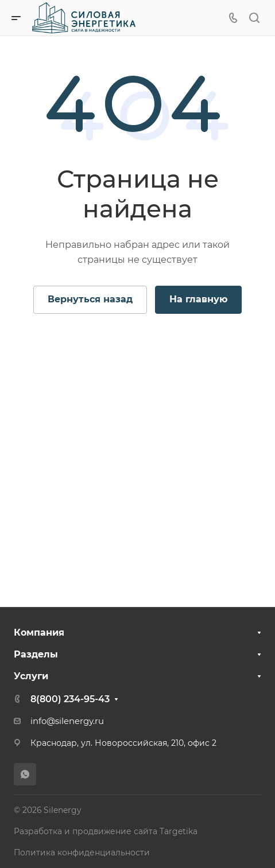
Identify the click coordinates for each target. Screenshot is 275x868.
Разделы (36, 654)
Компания (39, 632)
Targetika (179, 831)
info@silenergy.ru (67, 721)
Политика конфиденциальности (82, 853)
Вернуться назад (90, 299)
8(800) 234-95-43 (70, 699)
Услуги (31, 676)
